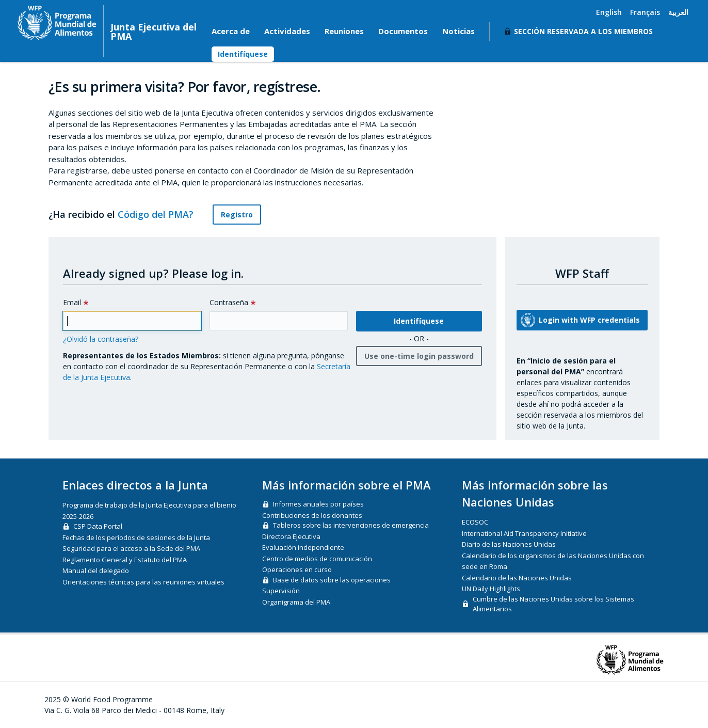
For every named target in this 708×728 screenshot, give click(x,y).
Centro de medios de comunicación (317, 559)
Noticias (458, 31)
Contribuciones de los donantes (312, 515)
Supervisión (281, 591)
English (609, 12)
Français (645, 12)
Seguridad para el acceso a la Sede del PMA (131, 548)
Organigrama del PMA (296, 602)
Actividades (287, 31)
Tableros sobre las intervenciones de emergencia (351, 525)
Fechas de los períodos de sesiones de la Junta (136, 537)
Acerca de (231, 31)
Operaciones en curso (297, 569)
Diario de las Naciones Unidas (509, 544)
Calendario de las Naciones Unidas (517, 578)
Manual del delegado (96, 571)
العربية (678, 12)
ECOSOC (475, 522)
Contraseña (229, 302)
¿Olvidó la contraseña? (101, 339)
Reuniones (344, 31)
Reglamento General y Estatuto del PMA (125, 560)
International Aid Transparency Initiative (524, 533)
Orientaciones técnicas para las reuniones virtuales (143, 582)
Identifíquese (243, 54)
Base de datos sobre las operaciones (332, 580)
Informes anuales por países (318, 504)
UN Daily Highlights (491, 589)
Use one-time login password (419, 356)
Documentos (403, 31)
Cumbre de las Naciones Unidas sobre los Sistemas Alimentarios (553, 604)
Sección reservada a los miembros (583, 31)
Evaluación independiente (303, 547)
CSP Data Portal (98, 526)
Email (72, 302)
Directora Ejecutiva (291, 536)
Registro (237, 215)
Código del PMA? (162, 214)
